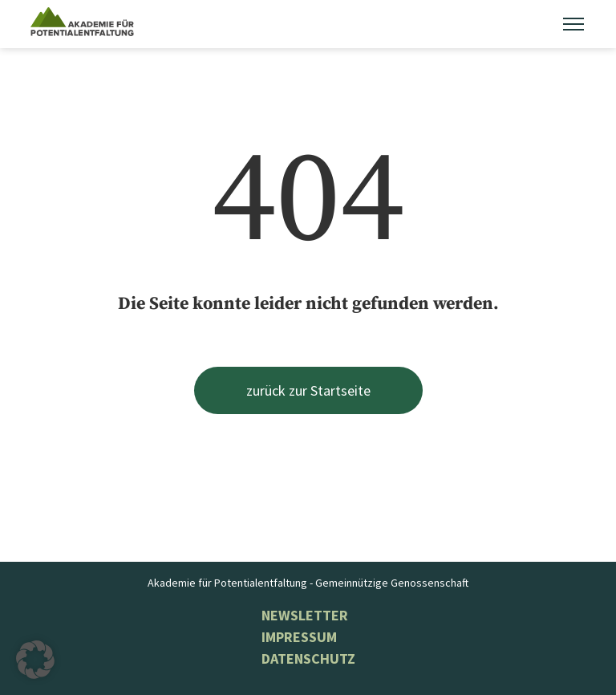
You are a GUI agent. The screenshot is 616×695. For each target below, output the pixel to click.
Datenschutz (308, 658)
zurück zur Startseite (308, 390)
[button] (35, 660)
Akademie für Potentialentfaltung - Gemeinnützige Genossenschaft (308, 583)
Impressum (299, 637)
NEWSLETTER (305, 615)
